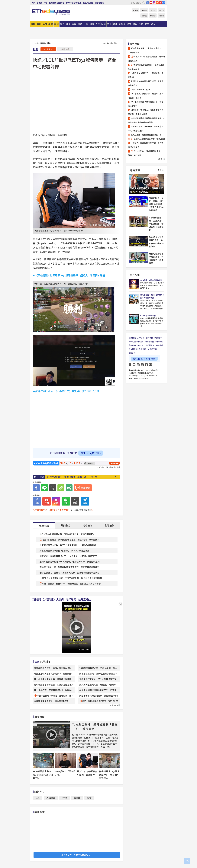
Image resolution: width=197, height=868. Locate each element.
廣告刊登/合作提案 (136, 342)
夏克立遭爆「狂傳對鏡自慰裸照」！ (146, 135)
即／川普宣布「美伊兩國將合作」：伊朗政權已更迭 (146, 153)
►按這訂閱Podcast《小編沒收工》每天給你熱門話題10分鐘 (66, 391)
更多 (162, 159)
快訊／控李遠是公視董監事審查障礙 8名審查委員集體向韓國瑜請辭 (146, 120)
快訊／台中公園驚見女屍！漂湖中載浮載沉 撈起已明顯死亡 (67, 534)
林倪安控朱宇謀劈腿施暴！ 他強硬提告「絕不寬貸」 (156, 258)
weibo (160, 3)
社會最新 (88, 525)
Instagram (138, 365)
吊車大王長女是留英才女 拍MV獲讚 (148, 139)
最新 (33, 24)
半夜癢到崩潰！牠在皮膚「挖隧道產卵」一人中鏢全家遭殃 (146, 129)
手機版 (39, 3)
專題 (57, 24)
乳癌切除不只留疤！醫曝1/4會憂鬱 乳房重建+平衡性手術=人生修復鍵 (157, 204)
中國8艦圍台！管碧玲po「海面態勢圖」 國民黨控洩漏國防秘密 (71, 583)
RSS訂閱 (132, 353)
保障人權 (65, 49)
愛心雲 (162, 10)
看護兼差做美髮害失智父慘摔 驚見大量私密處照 (146, 83)
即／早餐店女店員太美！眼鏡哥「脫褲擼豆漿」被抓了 (146, 96)
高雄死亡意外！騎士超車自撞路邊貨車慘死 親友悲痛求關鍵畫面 (69, 567)
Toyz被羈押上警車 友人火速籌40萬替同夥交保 (43, 775)
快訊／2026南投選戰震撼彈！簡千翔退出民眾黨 (146, 59)
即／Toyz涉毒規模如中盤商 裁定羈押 (87, 773)
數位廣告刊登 (88, 3)
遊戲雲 (162, 16)
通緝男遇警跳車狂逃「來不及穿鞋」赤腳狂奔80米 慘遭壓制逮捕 (69, 562)
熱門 (45, 24)
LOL (38, 798)
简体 (34, 3)
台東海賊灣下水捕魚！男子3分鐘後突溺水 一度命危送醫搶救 (68, 545)
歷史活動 (52, 3)
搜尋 (144, 3)
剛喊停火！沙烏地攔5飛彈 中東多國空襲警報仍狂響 (156, 242)
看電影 (135, 10)
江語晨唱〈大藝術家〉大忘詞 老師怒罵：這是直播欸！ (62, 599)
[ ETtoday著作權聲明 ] (80, 510)
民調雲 (144, 10)
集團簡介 (158, 338)
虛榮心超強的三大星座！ (141, 89)
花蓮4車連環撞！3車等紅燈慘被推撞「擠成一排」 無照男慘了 (71, 540)
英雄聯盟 (51, 798)
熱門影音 (66, 525)
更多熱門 (115, 705)
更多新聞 (114, 463)
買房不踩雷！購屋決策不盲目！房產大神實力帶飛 (152, 296)
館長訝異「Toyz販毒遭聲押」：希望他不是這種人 (109, 775)
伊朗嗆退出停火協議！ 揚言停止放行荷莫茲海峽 (146, 67)
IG (154, 3)
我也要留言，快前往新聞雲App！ (77, 855)
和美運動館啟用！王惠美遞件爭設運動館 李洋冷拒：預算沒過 (156, 224)
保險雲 (153, 16)
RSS (157, 3)
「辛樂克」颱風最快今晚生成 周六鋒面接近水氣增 (146, 145)
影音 (89, 798)
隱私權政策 (150, 345)
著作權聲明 (133, 349)
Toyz (64, 798)
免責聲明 (143, 349)
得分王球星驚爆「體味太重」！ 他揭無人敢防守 (146, 104)
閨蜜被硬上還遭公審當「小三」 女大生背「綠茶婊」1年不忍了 (68, 556)
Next (115, 477)
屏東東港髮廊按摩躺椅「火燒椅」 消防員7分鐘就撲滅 (64, 551)
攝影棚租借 (99, 3)
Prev (119, 477)
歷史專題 (61, 3)
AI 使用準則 (152, 349)
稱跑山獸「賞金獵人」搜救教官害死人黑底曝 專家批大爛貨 (146, 112)
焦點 (39, 24)
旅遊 (80, 24)
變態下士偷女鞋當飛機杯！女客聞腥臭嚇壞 (99, 696)
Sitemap (141, 345)
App (45, 3)
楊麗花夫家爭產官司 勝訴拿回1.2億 (51, 701)
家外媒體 (78, 3)
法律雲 (153, 10)
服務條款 (160, 345)
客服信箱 (132, 345)
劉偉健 (77, 798)
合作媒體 (159, 342)
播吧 (51, 24)
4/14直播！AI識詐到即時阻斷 (151, 280)
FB (148, 3)
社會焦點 (48, 49)
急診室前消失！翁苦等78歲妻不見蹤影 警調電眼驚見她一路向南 (69, 573)
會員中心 (69, 3)
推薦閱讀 (44, 526)
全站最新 (109, 525)
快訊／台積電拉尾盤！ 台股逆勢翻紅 (65, 477)
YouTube (151, 3)
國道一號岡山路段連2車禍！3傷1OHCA (100, 701)
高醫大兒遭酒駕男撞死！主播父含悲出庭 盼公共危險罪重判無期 (72, 578)
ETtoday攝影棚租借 (148, 316)
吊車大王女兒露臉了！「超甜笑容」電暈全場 (146, 75)
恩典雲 (144, 16)
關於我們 (149, 338)
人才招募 (141, 338)
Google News (163, 3)
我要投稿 (132, 338)
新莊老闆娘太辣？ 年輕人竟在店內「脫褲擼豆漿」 (145, 50)
